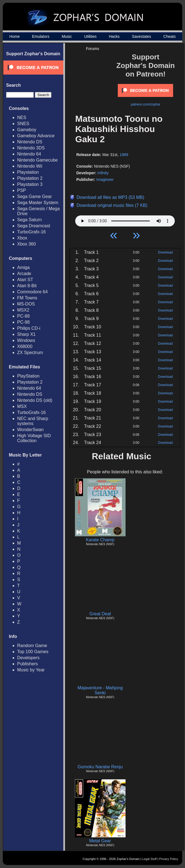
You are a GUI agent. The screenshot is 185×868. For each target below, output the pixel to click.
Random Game (32, 646)
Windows (26, 340)
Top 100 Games (33, 652)
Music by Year (31, 670)
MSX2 (23, 310)
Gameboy (27, 130)
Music (67, 36)
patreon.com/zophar (146, 104)
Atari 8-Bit (27, 286)
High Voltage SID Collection (34, 438)
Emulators (41, 36)
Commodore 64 (32, 292)
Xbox (22, 238)
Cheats (170, 36)
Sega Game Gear (34, 196)
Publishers (28, 664)
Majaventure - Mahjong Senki (100, 690)
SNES (23, 124)
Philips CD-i (29, 328)
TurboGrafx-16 (31, 232)
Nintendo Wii (30, 166)
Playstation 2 (30, 178)
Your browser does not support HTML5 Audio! (125, 220)
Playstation (28, 172)
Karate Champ (100, 540)
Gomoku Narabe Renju (100, 767)
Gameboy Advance (36, 136)
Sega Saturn (29, 220)
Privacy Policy (169, 859)
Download (165, 252)
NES (22, 118)
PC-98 (23, 322)
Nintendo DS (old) (35, 400)
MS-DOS (26, 304)
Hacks (114, 36)
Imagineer (105, 180)
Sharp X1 (26, 334)
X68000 (25, 346)
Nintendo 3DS (31, 148)
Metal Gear (100, 841)
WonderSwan (30, 430)
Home (15, 36)
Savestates (141, 36)
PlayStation (28, 376)
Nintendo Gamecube (37, 160)
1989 (124, 155)
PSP (22, 190)
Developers (28, 658)
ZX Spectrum (30, 353)
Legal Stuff (149, 859)
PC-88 (23, 316)
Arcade (24, 274)
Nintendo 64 (29, 154)
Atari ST (25, 280)
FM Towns (27, 298)
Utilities (90, 36)
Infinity (103, 173)
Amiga (23, 267)
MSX (22, 406)
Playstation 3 (30, 184)
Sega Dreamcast (34, 226)
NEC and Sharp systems (33, 421)
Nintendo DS (30, 142)
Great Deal (100, 614)
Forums (92, 49)
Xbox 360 (27, 244)
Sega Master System (38, 203)
